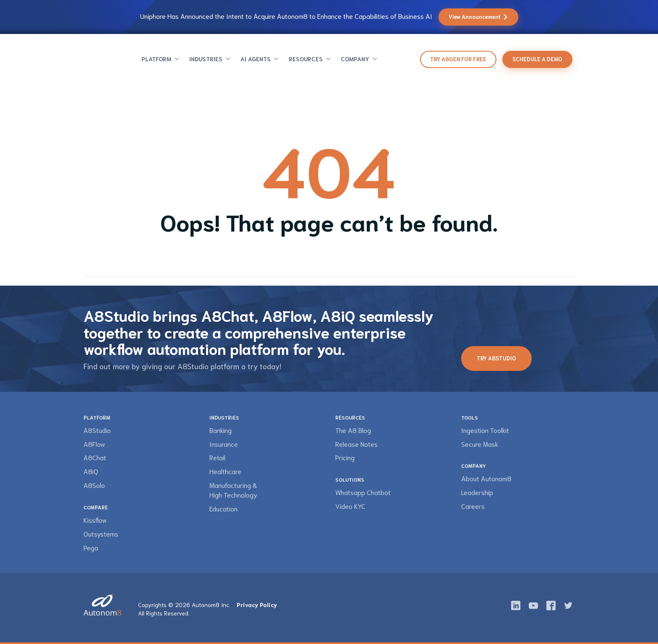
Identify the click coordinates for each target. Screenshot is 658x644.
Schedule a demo (537, 59)
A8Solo (94, 485)
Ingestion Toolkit (485, 430)
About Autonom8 (486, 478)
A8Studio (97, 430)
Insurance (224, 444)
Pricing (345, 457)
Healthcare (225, 471)
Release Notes (356, 444)
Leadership (477, 492)
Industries (206, 59)
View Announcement (478, 17)
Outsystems (101, 533)
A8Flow (94, 444)
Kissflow (95, 520)
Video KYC (350, 506)
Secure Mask (480, 444)
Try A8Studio (496, 358)
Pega (91, 547)
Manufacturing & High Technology (233, 490)
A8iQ (91, 471)
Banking (221, 430)
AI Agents (256, 59)
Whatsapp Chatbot (363, 492)
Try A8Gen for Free (458, 59)
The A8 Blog (353, 430)
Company (355, 59)
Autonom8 (105, 59)
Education (223, 508)
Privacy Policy (257, 605)
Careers (473, 506)
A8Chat (95, 457)
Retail (217, 457)
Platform (156, 59)
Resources (306, 59)
